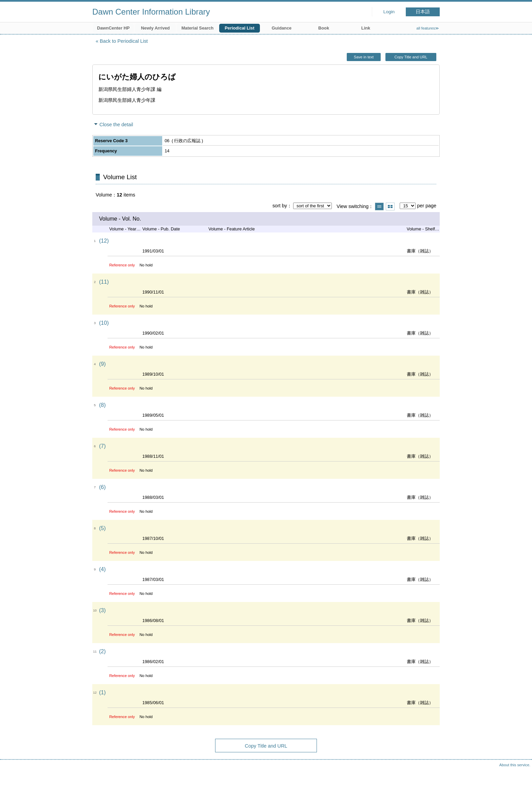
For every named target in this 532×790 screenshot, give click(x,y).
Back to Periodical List (124, 41)
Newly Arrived (156, 28)
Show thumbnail (390, 206)
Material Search (198, 28)
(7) (102, 446)
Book (324, 28)
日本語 (423, 12)
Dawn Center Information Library (151, 12)
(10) (104, 323)
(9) (102, 364)
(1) (102, 692)
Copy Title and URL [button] (411, 57)
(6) (102, 487)
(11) (104, 282)
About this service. (515, 765)
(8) (102, 405)
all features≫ (428, 28)
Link (366, 28)
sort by (280, 206)
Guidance (282, 28)
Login (389, 12)
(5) (102, 528)
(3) (102, 610)
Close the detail (116, 125)
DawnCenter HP (113, 28)
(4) (102, 569)
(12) (104, 241)
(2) (102, 651)
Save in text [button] (364, 57)
